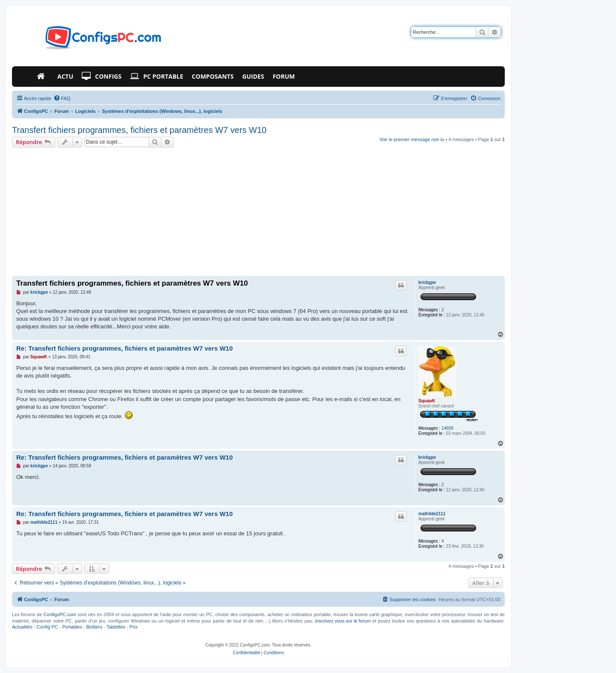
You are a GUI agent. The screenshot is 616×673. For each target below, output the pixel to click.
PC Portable (157, 77)
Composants (213, 76)
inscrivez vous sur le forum (343, 621)
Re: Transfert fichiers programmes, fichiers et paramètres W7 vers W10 (124, 348)
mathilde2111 (432, 514)
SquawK (427, 401)
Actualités (22, 627)
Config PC (47, 627)
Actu (65, 76)
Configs (102, 77)
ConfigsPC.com (60, 614)
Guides (253, 76)
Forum (284, 76)
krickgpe (427, 282)
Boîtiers (94, 627)
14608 (447, 428)
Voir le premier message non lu (412, 139)
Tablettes (116, 627)
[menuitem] (62, 98)
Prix (134, 627)
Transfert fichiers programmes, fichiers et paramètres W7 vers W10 (139, 130)
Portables (72, 627)
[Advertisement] (258, 212)
